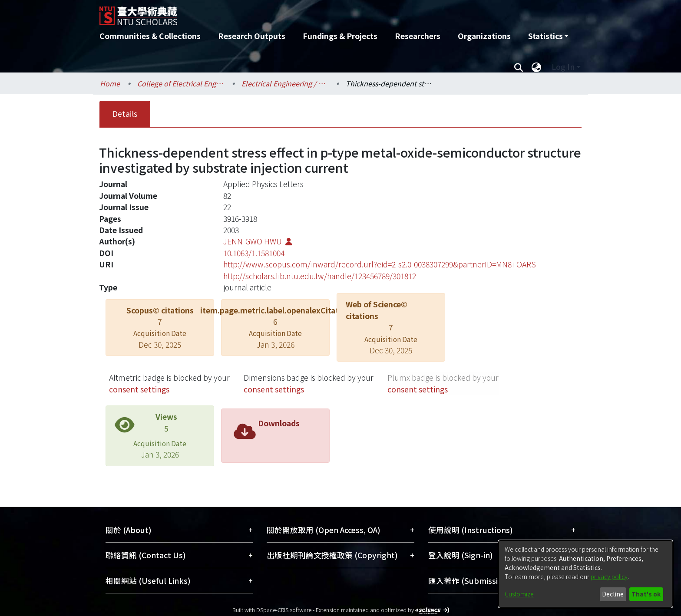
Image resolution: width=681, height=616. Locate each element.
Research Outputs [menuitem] (252, 36)
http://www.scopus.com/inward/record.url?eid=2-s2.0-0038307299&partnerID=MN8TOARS (380, 264)
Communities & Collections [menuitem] (150, 36)
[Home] (294, 13)
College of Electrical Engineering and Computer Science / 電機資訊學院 (181, 83)
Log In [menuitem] (563, 67)
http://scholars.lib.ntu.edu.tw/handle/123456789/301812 (320, 276)
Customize (519, 594)
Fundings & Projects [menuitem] (340, 36)
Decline (613, 594)
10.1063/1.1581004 (254, 253)
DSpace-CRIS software (284, 610)
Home (110, 83)
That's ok (646, 594)
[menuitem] (548, 36)
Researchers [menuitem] (418, 36)
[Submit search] (518, 67)
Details (125, 114)
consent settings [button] (139, 389)
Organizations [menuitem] (484, 36)
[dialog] (585, 574)
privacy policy (609, 576)
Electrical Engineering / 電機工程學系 (285, 83)
